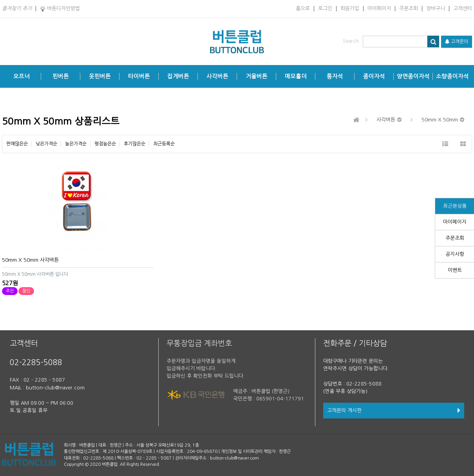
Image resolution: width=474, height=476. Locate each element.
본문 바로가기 (0, 0)
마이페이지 (379, 8)
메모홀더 (296, 76)
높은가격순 (76, 144)
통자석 (335, 76)
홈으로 (303, 8)
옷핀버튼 (100, 76)
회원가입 (350, 8)
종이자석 (374, 76)
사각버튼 (217, 76)
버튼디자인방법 (60, 9)
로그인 (325, 8)
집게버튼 (178, 76)
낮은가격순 (46, 144)
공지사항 (455, 254)
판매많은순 (17, 144)
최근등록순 (164, 144)
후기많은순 (135, 144)
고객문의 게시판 (394, 410)
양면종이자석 (413, 76)
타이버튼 (139, 76)
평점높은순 (105, 144)
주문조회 (409, 8)
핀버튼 (61, 76)
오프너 (22, 76)
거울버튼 (257, 76)
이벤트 (455, 270)
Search (351, 41)
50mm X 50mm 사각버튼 (30, 260)
